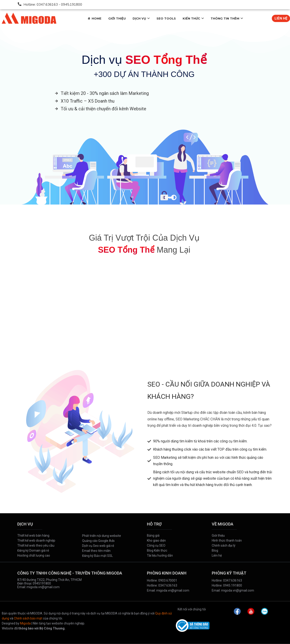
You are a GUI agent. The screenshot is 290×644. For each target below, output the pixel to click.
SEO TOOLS (166, 18)
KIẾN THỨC (191, 18)
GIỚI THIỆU (117, 18)
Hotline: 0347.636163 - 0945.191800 (53, 5)
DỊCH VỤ (139, 18)
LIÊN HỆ (281, 18)
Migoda (25, 623)
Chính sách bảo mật (28, 618)
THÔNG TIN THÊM (225, 18)
